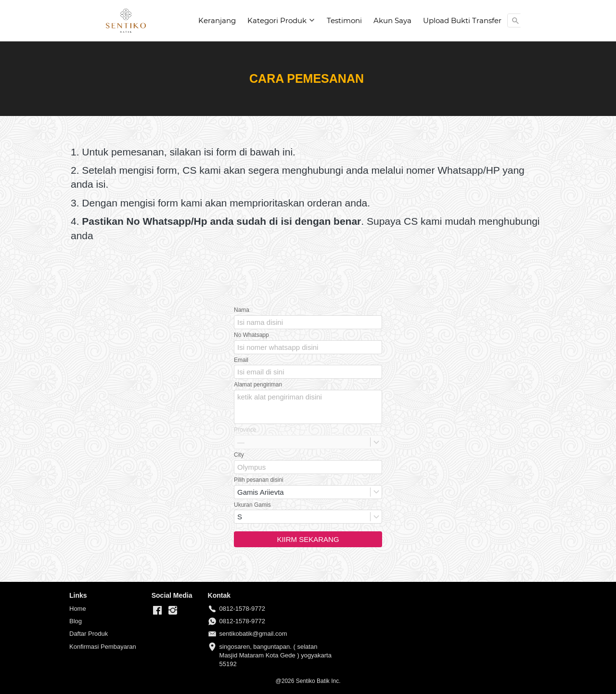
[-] (157, 611)
